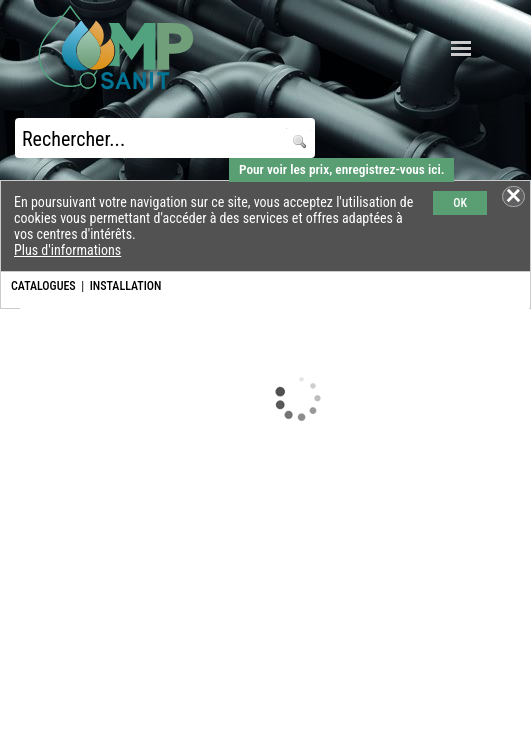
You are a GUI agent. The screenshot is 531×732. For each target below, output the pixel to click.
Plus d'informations (67, 250)
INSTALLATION (126, 286)
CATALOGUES (43, 286)
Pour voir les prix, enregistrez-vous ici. (341, 169)
